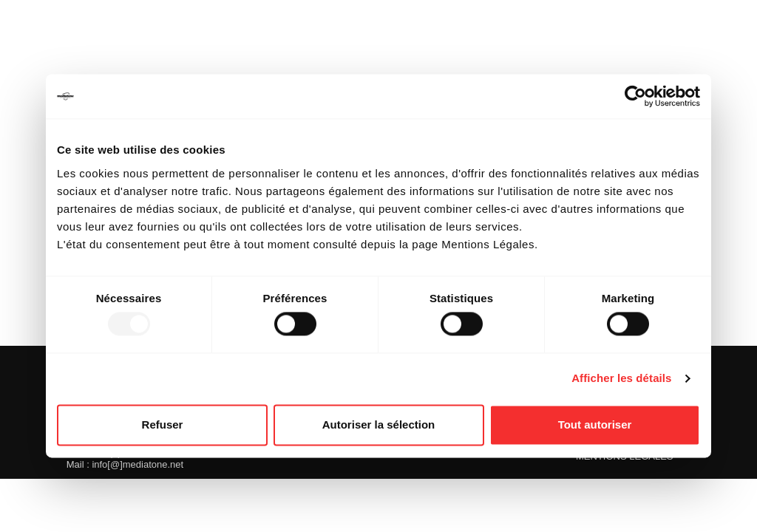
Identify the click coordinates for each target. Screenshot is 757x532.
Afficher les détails (621, 379)
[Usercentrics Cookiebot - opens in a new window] (635, 96)
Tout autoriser (595, 424)
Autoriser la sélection (379, 424)
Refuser (163, 424)
